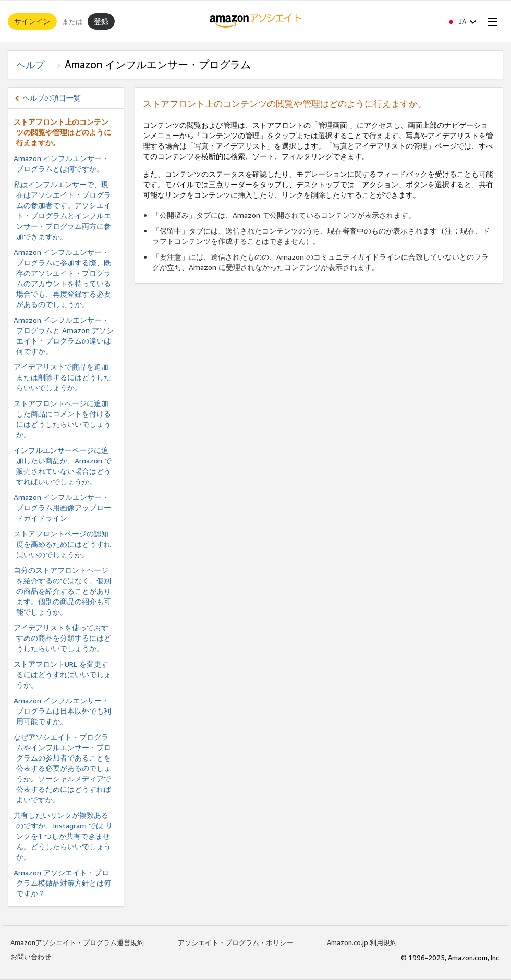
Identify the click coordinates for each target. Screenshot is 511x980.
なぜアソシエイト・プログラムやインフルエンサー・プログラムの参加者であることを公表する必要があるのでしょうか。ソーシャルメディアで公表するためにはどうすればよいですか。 (62, 768)
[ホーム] (256, 21)
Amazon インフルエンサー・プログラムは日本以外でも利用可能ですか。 (62, 711)
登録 (101, 21)
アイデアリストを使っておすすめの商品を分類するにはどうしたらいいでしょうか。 (62, 638)
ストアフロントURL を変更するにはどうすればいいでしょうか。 (62, 674)
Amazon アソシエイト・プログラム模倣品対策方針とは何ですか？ (62, 883)
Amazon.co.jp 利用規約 (362, 942)
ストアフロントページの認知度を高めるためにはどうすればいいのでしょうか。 (62, 544)
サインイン (32, 21)
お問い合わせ (31, 957)
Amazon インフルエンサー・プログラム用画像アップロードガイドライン (62, 507)
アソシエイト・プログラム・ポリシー (235, 942)
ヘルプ (35, 65)
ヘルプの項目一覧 (52, 98)
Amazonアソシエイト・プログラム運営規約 (77, 942)
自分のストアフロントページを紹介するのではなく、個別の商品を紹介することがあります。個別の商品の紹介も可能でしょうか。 (62, 591)
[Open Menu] (490, 21)
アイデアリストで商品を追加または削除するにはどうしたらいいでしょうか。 (62, 377)
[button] (461, 21)
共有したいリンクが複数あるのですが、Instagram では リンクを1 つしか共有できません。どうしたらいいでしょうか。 (63, 836)
